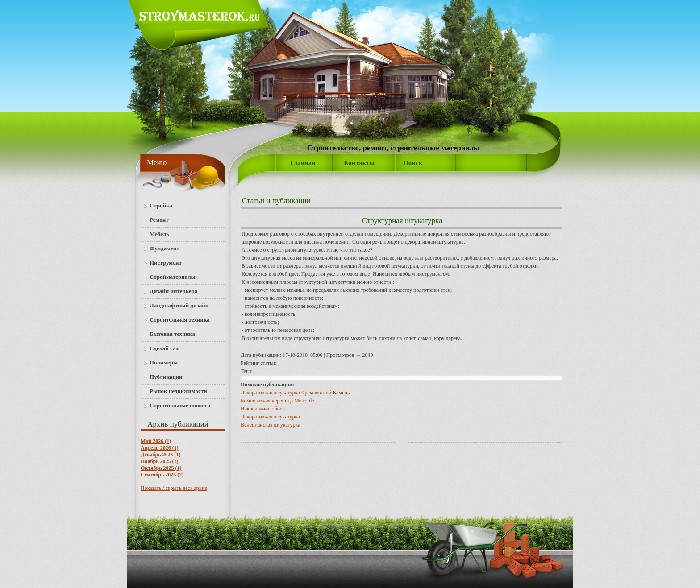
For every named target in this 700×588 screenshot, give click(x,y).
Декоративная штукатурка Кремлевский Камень (295, 393)
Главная (303, 163)
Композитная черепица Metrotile (277, 401)
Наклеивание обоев (263, 409)
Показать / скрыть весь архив (174, 488)
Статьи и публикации (276, 201)
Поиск (413, 163)
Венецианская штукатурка (271, 425)
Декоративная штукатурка (270, 417)
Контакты (359, 163)
